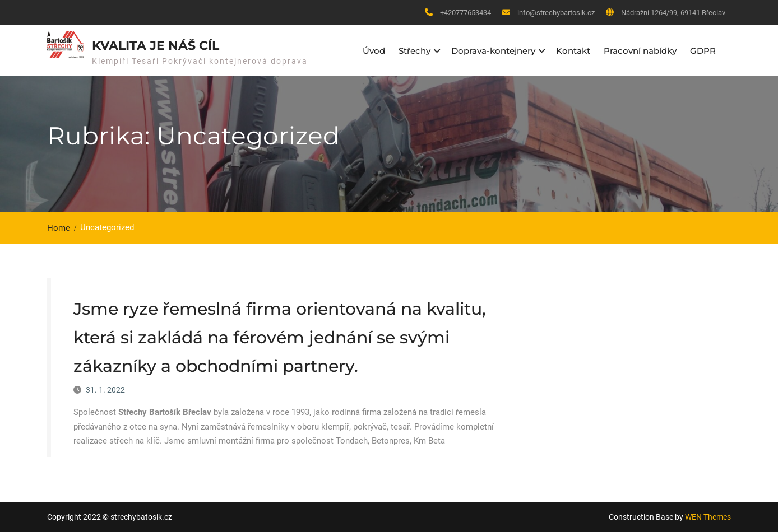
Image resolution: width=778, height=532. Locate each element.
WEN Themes (708, 517)
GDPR (703, 51)
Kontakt (573, 51)
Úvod (374, 51)
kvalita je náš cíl (156, 46)
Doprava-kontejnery (493, 51)
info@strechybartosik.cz (556, 13)
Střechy (415, 51)
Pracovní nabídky (640, 51)
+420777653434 (466, 13)
